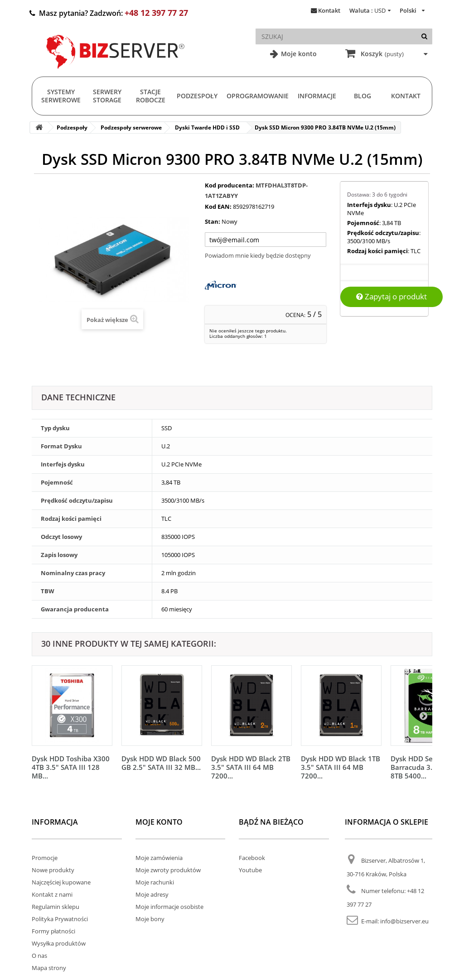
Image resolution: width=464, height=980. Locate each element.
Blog (362, 96)
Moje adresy (152, 894)
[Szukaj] (424, 36)
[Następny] (423, 716)
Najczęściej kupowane (61, 882)
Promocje (45, 858)
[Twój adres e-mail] (266, 240)
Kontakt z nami (52, 894)
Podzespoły (197, 96)
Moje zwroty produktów (168, 870)
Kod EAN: (218, 207)
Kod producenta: (230, 185)
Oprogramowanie (258, 96)
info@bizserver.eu (404, 921)
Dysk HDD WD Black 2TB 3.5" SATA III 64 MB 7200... (251, 767)
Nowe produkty (53, 870)
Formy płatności (53, 931)
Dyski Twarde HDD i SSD (207, 127)
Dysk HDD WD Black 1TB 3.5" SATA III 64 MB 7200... (341, 767)
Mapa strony (49, 968)
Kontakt (329, 10)
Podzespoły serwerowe (131, 127)
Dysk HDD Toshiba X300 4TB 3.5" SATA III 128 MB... (71, 767)
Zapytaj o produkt (391, 296)
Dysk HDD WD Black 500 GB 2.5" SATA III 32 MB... (161, 763)
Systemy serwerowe (61, 96)
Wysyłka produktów (59, 943)
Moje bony (150, 919)
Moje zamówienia (159, 858)
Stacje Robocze (151, 96)
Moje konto (298, 54)
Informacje (317, 96)
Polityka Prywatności (60, 919)
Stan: (213, 221)
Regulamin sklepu (56, 907)
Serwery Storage (107, 96)
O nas (39, 956)
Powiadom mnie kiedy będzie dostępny (258, 255)
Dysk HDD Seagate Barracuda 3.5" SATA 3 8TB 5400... (427, 767)
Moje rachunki (155, 882)
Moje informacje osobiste (169, 907)
